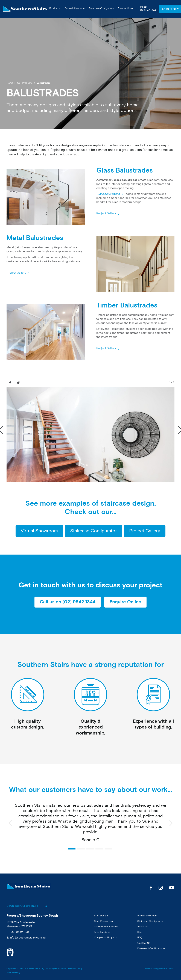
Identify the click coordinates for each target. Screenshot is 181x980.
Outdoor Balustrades (106, 927)
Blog (140, 932)
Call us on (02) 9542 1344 (68, 602)
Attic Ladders (102, 932)
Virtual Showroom (75, 8)
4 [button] (99, 849)
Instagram (161, 888)
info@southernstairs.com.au (28, 938)
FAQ (140, 938)
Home (10, 83)
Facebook (151, 888)
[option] (90, 824)
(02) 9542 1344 (20, 932)
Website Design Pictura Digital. (160, 969)
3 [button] (90, 849)
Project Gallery (106, 213)
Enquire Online (125, 602)
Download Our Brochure (27, 906)
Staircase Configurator (102, 8)
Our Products (25, 83)
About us (142, 927)
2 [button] (81, 849)
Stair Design (101, 916)
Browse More (125, 8)
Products (55, 8)
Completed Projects (105, 938)
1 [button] (72, 849)
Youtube (172, 888)
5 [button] (108, 849)
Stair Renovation (103, 921)
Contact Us (144, 943)
